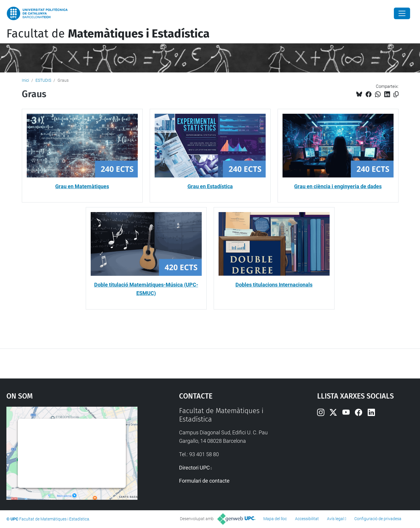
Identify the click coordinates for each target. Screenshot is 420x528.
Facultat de (108, 34)
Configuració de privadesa (378, 519)
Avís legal (335, 519)
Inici (25, 80)
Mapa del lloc (275, 519)
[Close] (402, 13)
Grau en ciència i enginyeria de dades (338, 186)
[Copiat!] (396, 94)
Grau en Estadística (210, 186)
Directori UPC (194, 468)
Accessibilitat (307, 519)
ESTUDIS (43, 80)
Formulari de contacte (204, 481)
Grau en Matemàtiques (82, 186)
